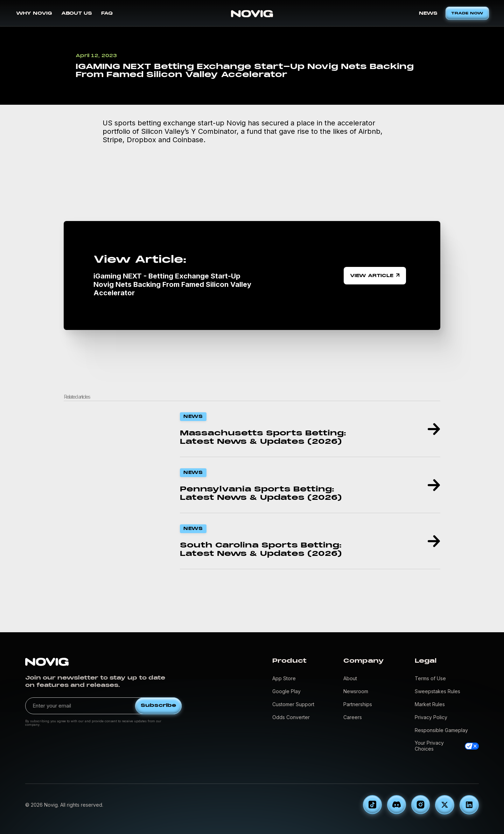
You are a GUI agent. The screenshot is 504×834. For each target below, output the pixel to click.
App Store (284, 678)
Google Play (286, 691)
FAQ (107, 13)
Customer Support (293, 704)
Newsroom (356, 691)
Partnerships (358, 704)
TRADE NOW (467, 13)
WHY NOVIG (34, 13)
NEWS (428, 13)
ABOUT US (77, 13)
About (350, 678)
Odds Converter (291, 717)
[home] (252, 13)
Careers (353, 717)
